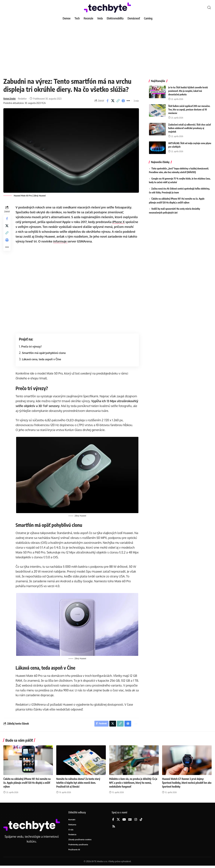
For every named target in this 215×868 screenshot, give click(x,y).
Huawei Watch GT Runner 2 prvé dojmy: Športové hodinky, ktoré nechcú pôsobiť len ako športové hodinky (186, 784)
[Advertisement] (107, 47)
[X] (118, 821)
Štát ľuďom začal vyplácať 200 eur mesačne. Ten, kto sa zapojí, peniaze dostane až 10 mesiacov (189, 107)
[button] (209, 8)
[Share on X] (113, 101)
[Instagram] (136, 821)
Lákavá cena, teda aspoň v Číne (42, 359)
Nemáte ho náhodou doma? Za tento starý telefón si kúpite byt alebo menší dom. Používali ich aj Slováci (80, 784)
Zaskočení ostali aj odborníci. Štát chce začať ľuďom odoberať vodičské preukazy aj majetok (190, 126)
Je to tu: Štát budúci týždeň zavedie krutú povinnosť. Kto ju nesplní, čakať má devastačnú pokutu (188, 88)
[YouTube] (124, 821)
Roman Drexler (11, 99)
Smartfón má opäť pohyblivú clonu (45, 353)
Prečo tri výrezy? (32, 346)
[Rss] (114, 828)
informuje (76, 241)
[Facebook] (113, 821)
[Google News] (130, 821)
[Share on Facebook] (107, 101)
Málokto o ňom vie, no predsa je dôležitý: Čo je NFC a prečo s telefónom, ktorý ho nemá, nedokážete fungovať (133, 784)
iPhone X (119, 222)
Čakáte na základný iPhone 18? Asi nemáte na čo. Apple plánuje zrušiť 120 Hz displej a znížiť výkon (27, 784)
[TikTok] (141, 821)
